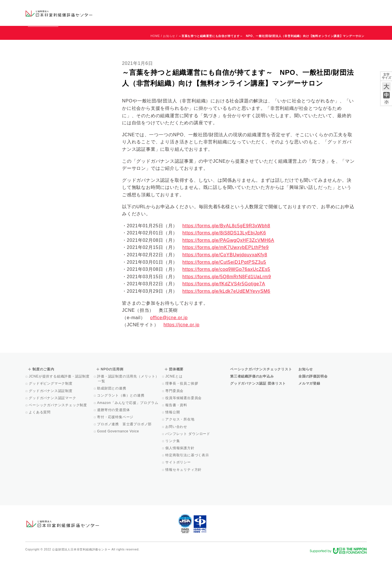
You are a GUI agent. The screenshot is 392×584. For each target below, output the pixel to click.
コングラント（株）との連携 (121, 421)
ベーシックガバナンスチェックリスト (178, 13)
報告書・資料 (177, 431)
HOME (155, 62)
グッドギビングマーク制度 (51, 409)
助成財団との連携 (112, 414)
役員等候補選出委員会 (184, 424)
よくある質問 (40, 438)
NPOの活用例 (267, 13)
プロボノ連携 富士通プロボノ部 (125, 450)
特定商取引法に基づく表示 (188, 481)
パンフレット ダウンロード (188, 460)
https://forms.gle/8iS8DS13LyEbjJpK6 (224, 259)
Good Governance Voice (118, 457)
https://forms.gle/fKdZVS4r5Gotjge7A (224, 310)
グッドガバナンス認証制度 (51, 417)
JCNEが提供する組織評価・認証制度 (60, 402)
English (361, 8)
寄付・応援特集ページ (116, 443)
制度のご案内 (226, 13)
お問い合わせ (344, 8)
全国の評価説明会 (313, 402)
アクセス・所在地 (180, 445)
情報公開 (173, 438)
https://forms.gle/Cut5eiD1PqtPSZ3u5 (224, 288)
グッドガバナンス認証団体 (126, 13)
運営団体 (324, 8)
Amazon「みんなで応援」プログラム (128, 429)
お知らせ (309, 8)
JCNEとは (174, 402)
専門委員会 (175, 417)
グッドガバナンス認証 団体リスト (258, 409)
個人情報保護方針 (180, 474)
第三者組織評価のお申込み (252, 402)
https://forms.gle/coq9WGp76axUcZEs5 (226, 295)
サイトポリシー (179, 488)
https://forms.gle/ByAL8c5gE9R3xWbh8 (226, 252)
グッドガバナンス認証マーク (53, 424)
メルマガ (315, 17)
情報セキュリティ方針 (184, 496)
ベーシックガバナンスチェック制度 (58, 431)
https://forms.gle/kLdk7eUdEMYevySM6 (226, 317)
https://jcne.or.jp (181, 351)
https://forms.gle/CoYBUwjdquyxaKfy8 (225, 281)
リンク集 (173, 467)
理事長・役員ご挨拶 (182, 409)
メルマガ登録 (309, 409)
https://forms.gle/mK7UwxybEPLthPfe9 (226, 273)
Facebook (300, 17)
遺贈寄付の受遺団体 (114, 436)
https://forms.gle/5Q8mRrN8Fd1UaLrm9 (227, 303)
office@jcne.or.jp (169, 343)
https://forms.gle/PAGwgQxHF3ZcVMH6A (228, 266)
